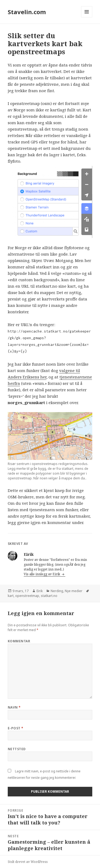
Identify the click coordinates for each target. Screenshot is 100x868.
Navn (14, 707)
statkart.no (49, 596)
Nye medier (74, 591)
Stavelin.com (27, 12)
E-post (16, 728)
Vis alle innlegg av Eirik (42, 574)
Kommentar (19, 641)
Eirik (40, 591)
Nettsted (17, 749)
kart (11, 596)
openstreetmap (27, 596)
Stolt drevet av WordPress (28, 862)
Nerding (57, 591)
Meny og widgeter (87, 17)
